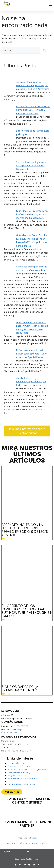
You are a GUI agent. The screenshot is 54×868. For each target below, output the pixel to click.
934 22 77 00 (22, 726)
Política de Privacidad (28, 843)
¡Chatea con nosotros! (11, 732)
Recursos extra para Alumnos (22, 778)
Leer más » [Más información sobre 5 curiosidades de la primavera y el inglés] (6, 694)
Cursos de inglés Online (19, 766)
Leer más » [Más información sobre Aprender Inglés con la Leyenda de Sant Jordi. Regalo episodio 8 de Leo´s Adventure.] (6, 539)
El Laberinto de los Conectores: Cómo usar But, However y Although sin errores (27, 611)
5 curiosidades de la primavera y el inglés (20, 688)
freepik (33, 838)
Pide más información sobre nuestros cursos (27, 431)
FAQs (10, 782)
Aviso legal (12, 843)
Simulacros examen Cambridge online (27, 769)
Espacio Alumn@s (16, 763)
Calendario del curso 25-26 (21, 785)
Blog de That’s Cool (17, 775)
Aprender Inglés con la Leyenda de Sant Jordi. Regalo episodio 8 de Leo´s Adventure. (25, 530)
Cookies (44, 843)
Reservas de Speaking (19, 772)
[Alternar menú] (51, 5)
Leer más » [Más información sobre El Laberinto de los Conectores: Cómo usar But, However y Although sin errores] (6, 620)
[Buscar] (44, 50)
